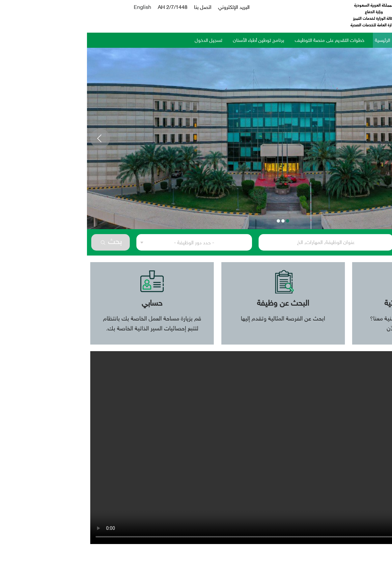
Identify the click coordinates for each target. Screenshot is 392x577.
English (56, 8)
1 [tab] (201, 221)
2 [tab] (196, 221)
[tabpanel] (196, 138)
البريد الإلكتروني (147, 8)
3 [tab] (191, 221)
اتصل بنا (116, 8)
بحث (24, 242)
